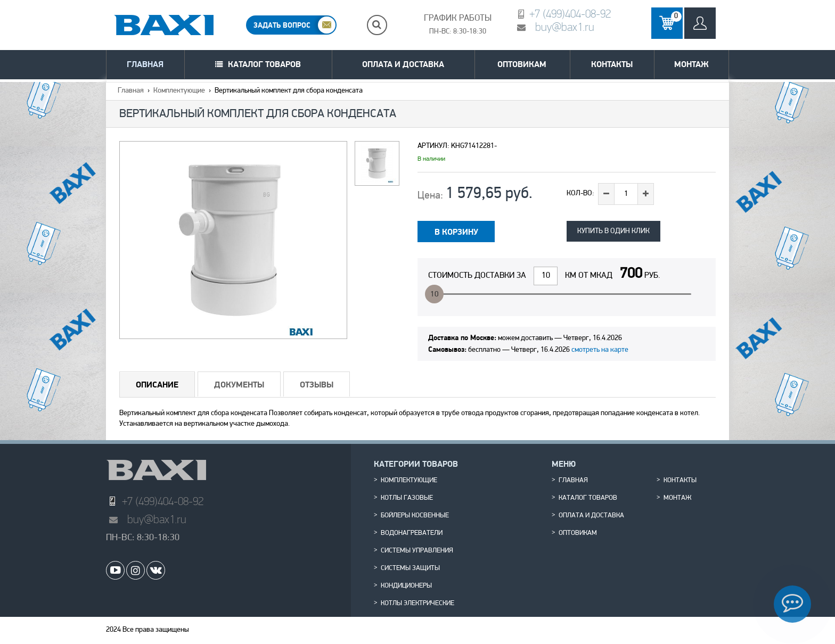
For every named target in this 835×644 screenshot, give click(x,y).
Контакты (612, 64)
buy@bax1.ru (565, 27)
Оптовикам (522, 64)
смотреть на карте (600, 350)
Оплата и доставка (403, 64)
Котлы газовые (407, 498)
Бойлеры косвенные (415, 516)
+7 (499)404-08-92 (570, 14)
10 (435, 295)
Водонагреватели (412, 533)
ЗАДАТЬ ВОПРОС (282, 25)
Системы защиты (410, 568)
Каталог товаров (264, 64)
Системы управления (417, 551)
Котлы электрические (418, 604)
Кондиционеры (406, 586)
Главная (145, 64)
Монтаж (691, 64)
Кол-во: (580, 193)
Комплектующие (179, 91)
